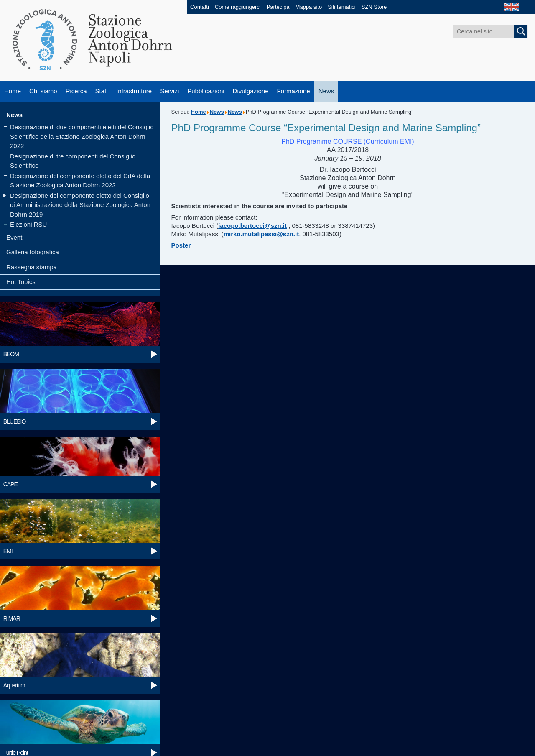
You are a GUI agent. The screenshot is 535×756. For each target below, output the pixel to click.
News (326, 91)
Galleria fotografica (33, 252)
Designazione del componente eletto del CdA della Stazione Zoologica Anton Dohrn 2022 (80, 181)
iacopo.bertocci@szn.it (252, 226)
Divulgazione (251, 91)
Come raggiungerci (238, 7)
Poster (181, 245)
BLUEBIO (15, 421)
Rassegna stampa (32, 267)
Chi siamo (43, 91)
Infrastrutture (134, 91)
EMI (8, 551)
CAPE (10, 484)
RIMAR (12, 618)
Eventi (15, 237)
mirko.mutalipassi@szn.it (261, 234)
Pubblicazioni (206, 91)
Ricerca (76, 91)
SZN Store (374, 7)
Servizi (169, 91)
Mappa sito (309, 7)
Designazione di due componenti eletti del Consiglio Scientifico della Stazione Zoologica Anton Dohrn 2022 (82, 136)
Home (13, 91)
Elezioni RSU (28, 224)
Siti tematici (341, 7)
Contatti (200, 7)
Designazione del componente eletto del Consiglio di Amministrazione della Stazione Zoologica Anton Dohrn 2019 (80, 205)
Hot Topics (21, 282)
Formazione (294, 91)
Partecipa (278, 7)
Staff (102, 91)
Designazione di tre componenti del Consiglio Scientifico (73, 161)
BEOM (11, 354)
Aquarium (14, 685)
